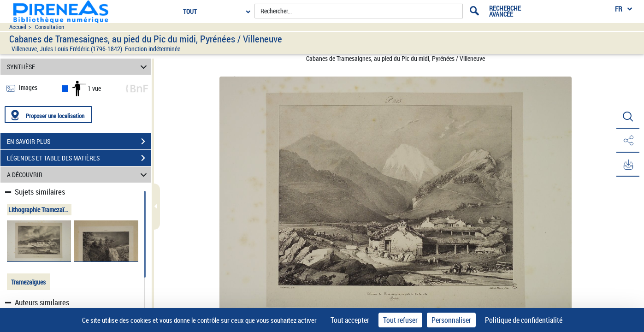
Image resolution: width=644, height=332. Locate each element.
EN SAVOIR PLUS (79, 142)
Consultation (50, 27)
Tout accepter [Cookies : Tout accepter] (350, 320)
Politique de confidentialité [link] (524, 320)
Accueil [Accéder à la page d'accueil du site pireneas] (18, 27)
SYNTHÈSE (78, 67)
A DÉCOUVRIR (78, 175)
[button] (628, 117)
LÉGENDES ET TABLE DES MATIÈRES (79, 158)
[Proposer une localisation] (48, 115)
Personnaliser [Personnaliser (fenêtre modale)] (451, 320)
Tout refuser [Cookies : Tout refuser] (400, 320)
